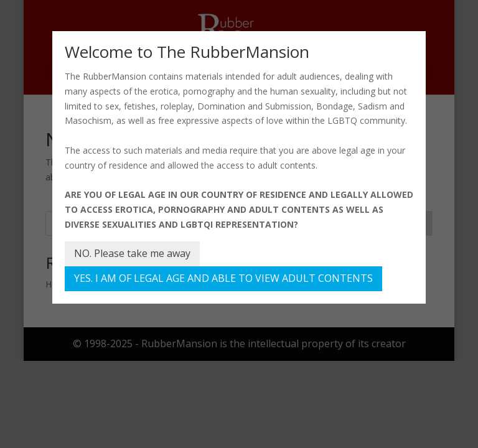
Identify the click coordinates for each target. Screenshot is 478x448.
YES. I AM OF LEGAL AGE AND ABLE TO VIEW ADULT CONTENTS (223, 278)
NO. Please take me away (132, 253)
